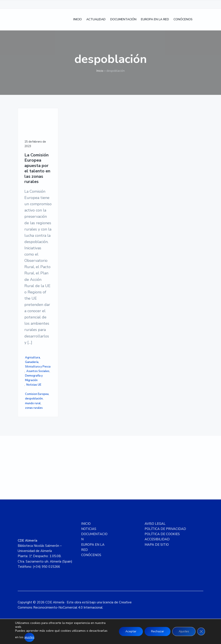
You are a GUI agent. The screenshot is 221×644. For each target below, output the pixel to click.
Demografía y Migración (34, 378)
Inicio (100, 71)
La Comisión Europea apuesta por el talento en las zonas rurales (37, 169)
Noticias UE (34, 385)
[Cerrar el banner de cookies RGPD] (201, 631)
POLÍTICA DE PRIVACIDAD (165, 529)
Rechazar (158, 631)
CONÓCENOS (91, 555)
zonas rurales (34, 408)
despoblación (34, 399)
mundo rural (33, 403)
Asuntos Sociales (38, 371)
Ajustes (184, 631)
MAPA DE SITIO (157, 545)
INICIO (86, 524)
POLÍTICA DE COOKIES (162, 534)
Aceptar (131, 631)
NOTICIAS (89, 529)
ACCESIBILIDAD (157, 539)
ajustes (29, 637)
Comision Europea (37, 394)
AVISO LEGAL (155, 524)
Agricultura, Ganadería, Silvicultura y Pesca (38, 362)
